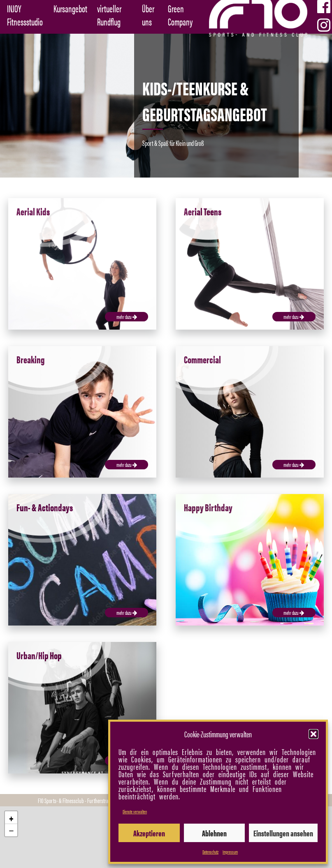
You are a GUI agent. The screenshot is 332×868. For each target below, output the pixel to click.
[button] (313, 734)
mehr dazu (127, 317)
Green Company (180, 15)
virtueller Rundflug (109, 15)
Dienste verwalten (135, 811)
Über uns (148, 15)
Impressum (230, 852)
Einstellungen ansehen (283, 833)
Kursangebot (70, 8)
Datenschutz (210, 852)
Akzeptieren (149, 833)
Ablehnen (214, 833)
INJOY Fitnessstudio (25, 15)
